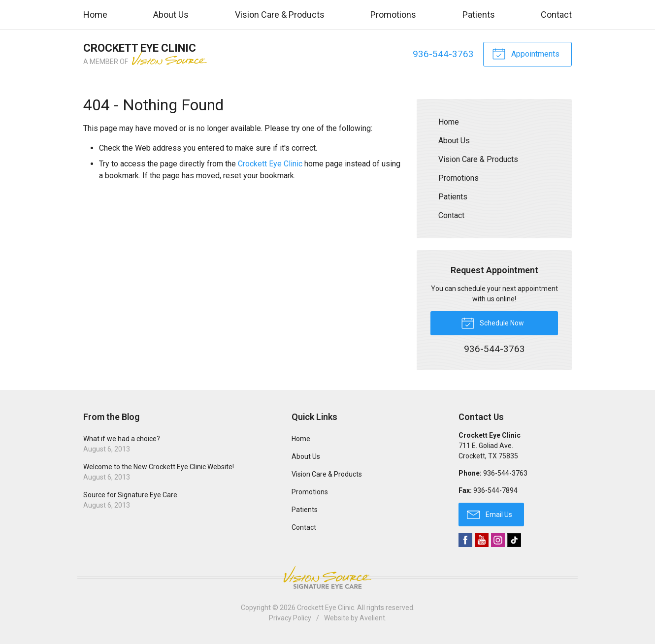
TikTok (514, 540)
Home (95, 15)
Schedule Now (492, 322)
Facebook (465, 540)
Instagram (498, 540)
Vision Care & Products (280, 15)
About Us (171, 15)
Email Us (490, 514)
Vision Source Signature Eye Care (327, 577)
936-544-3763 (443, 54)
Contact (556, 15)
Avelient (372, 618)
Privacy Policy (290, 618)
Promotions (393, 15)
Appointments (526, 53)
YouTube (482, 540)
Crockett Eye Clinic (270, 164)
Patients (479, 15)
